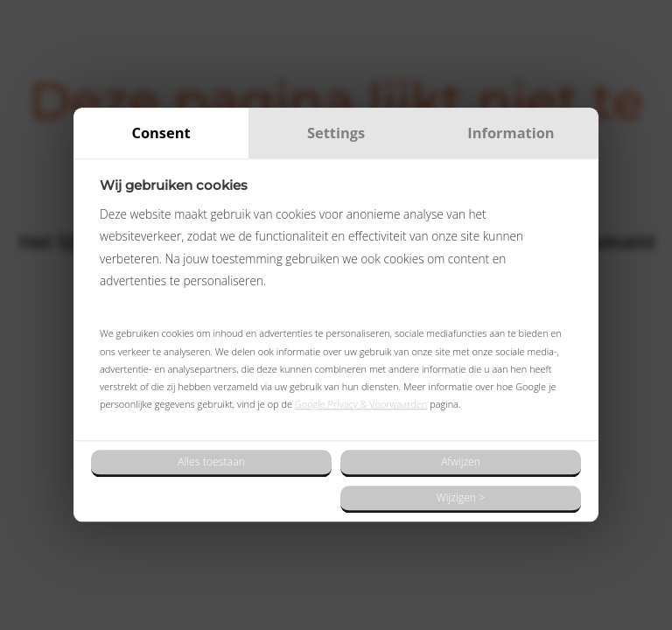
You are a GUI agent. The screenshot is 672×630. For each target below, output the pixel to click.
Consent (161, 133)
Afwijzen (461, 462)
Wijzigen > (461, 497)
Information (511, 133)
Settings (336, 133)
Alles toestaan (211, 462)
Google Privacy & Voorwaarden (361, 405)
